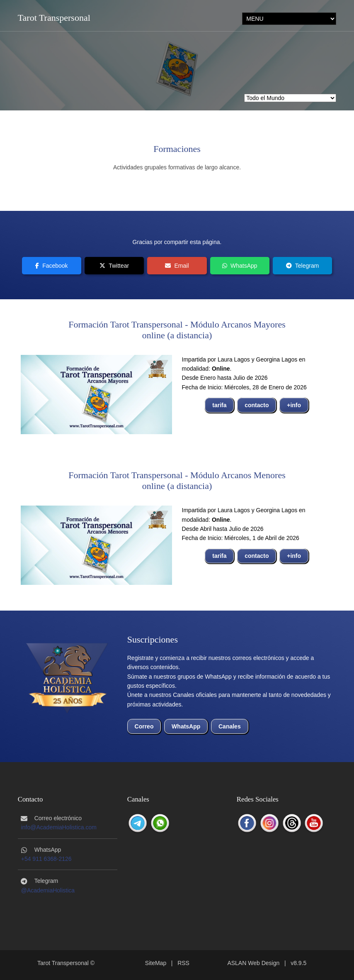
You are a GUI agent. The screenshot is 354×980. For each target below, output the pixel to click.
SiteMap (156, 963)
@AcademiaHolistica (48, 890)
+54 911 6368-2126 (46, 859)
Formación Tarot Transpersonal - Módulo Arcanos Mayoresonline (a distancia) (177, 330)
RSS (183, 963)
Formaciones (177, 149)
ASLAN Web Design (253, 963)
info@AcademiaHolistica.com (59, 827)
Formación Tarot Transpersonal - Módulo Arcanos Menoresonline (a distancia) (177, 480)
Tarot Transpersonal (54, 18)
